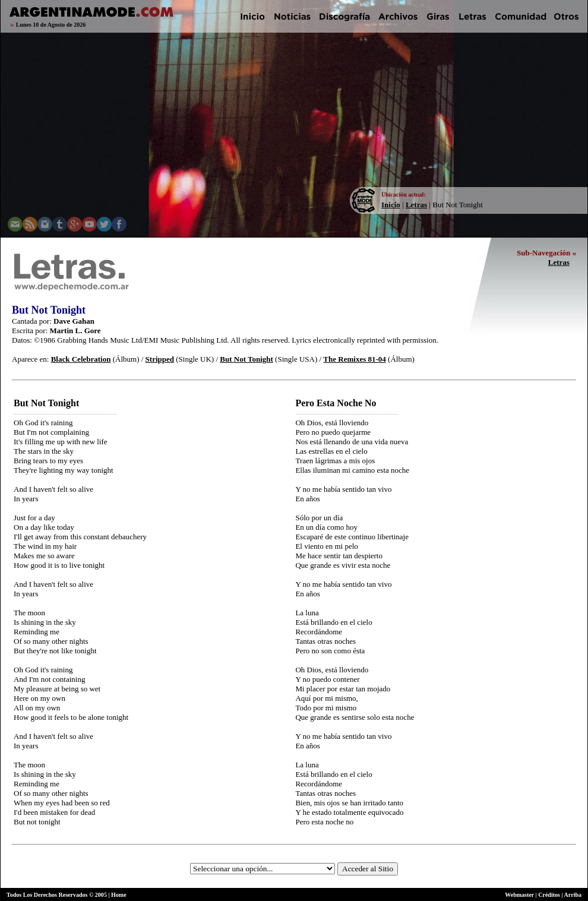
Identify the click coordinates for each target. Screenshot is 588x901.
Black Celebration (81, 359)
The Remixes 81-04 (354, 359)
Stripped (160, 359)
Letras (416, 205)
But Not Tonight (246, 359)
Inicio (391, 205)
